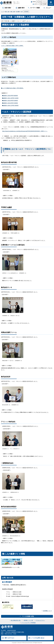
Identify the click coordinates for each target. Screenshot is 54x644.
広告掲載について (47, 611)
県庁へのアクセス (9, 638)
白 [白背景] (37, 2)
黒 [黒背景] (40, 2)
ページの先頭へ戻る (28, 616)
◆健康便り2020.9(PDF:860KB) (10, 96)
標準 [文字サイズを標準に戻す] (45, 4)
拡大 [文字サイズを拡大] (42, 4)
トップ (2, 12)
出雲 (22, 12)
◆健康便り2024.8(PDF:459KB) (10, 103)
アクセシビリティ (40, 620)
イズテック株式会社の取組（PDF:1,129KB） (12, 46)
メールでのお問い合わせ (38, 638)
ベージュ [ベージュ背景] (44, 2)
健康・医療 (13, 12)
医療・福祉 (7, 12)
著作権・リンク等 (28, 620)
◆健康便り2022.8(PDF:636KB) (10, 101)
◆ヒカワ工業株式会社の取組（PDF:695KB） (12, 88)
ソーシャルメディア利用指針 (28, 623)
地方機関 (18, 12)
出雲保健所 (26, 12)
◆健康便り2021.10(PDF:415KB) (10, 98)
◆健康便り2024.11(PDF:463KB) (10, 105)
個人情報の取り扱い (16, 620)
